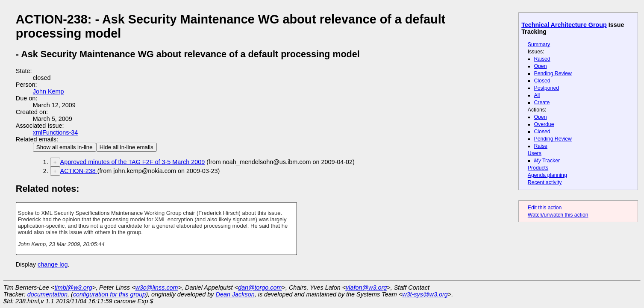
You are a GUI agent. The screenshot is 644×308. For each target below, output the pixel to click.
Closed (542, 81)
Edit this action (545, 208)
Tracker (547, 161)
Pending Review (553, 73)
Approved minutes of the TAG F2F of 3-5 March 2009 (133, 162)
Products (538, 168)
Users (535, 153)
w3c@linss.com (156, 287)
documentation (47, 294)
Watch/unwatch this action (558, 215)
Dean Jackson (235, 294)
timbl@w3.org (73, 287)
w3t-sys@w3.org (425, 294)
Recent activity (545, 182)
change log (53, 264)
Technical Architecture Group (564, 25)
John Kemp (49, 91)
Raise (541, 146)
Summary (539, 44)
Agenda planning (547, 175)
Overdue (544, 124)
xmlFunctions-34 (56, 132)
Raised (542, 59)
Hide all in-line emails (126, 147)
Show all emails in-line (65, 147)
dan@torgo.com (260, 287)
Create (542, 103)
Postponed (547, 88)
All (537, 95)
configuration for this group (109, 294)
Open (541, 66)
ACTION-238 (79, 171)
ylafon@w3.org (366, 287)
